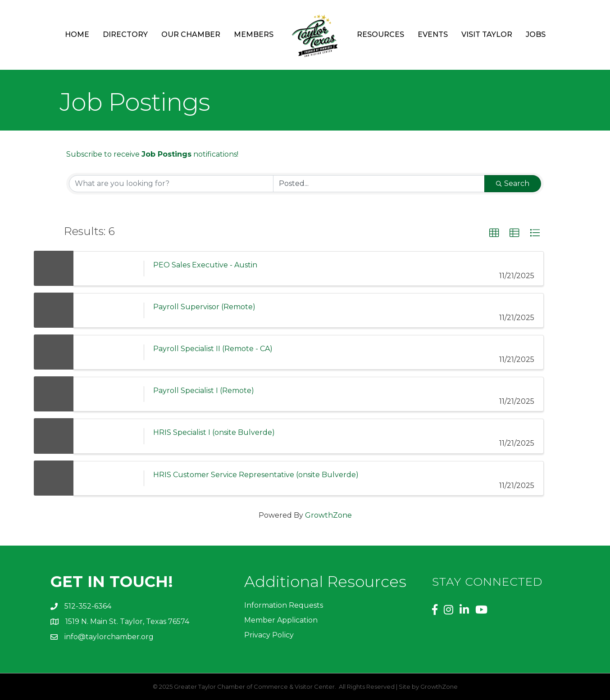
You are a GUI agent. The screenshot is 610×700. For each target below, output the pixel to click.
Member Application (281, 620)
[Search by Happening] (379, 184)
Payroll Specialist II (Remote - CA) (213, 349)
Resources (380, 34)
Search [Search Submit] (513, 183)
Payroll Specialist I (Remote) (204, 391)
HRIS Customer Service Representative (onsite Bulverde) (256, 475)
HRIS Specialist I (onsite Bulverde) (214, 432)
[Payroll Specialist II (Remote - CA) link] (109, 352)
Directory (125, 34)
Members (254, 34)
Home (77, 34)
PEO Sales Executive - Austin (205, 265)
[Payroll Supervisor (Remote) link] (109, 310)
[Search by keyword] (171, 184)
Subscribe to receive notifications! (152, 154)
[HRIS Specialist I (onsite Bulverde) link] (109, 436)
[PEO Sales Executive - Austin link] (109, 269)
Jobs (536, 34)
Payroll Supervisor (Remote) (204, 307)
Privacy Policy (269, 635)
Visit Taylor (487, 34)
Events (433, 34)
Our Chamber (191, 34)
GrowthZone (328, 515)
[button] (494, 233)
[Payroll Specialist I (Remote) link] (109, 394)
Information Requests (284, 605)
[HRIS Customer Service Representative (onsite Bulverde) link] (109, 478)
